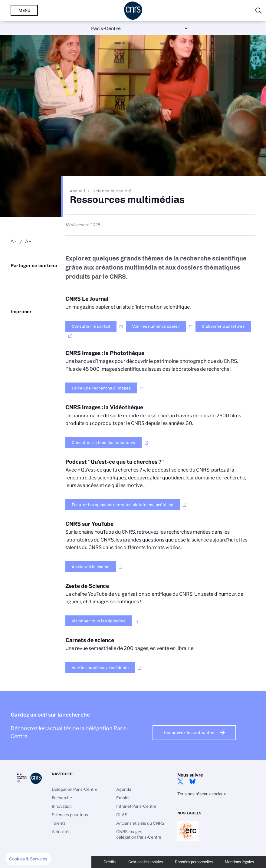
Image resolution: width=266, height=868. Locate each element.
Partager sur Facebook (14, 287)
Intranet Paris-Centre (136, 806)
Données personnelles (194, 862)
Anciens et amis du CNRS (140, 823)
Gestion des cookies (146, 862)
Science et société (112, 191)
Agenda (124, 789)
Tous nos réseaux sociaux (202, 794)
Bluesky (192, 781)
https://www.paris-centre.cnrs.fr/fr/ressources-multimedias (39, 287)
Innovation (62, 806)
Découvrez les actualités (189, 733)
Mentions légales (239, 862)
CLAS (122, 815)
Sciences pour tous (70, 815)
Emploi (123, 798)
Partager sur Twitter (27, 278)
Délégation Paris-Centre (75, 789)
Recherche (62, 798)
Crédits (110, 862)
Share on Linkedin (39, 278)
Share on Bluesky (14, 278)
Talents (59, 823)
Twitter (180, 781)
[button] (28, 859)
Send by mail (27, 287)
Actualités (61, 832)
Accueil (78, 191)
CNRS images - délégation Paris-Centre (139, 834)
